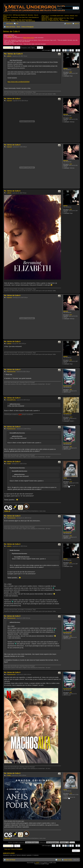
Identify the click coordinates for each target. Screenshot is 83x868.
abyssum (66, 114)
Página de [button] (53, 50)
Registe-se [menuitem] (69, 24)
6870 (71, 118)
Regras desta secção (28, 38)
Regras (10, 36)
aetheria (65, 68)
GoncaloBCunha (68, 414)
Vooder (65, 478)
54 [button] (70, 50)
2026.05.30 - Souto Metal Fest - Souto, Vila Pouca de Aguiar (18, 20)
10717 (71, 417)
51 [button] (63, 50)
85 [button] (77, 50)
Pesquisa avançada (77, 8)
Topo (78, 95)
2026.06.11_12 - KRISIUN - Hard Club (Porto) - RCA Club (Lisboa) (19, 21)
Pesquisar (74, 8)
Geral (18, 27)
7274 (71, 482)
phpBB (37, 863)
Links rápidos (10, 24)
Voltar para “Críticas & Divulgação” (13, 849)
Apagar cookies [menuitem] (68, 860)
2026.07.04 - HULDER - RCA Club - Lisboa (52, 19)
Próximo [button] (79, 50)
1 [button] (60, 50)
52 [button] (66, 50)
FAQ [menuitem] (17, 24)
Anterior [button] (57, 50)
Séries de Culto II (11, 31)
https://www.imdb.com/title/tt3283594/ (18, 82)
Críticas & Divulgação (28, 27)
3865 (71, 390)
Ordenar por (49, 842)
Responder (8, 48)
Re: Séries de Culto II (13, 54)
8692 (71, 72)
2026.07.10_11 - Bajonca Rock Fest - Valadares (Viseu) (55, 20)
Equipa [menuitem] (59, 860)
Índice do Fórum (11, 27)
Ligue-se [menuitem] (77, 24)
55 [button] (73, 50)
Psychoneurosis (67, 386)
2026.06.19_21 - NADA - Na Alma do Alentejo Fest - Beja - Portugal (58, 18)
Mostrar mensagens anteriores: (24, 842)
